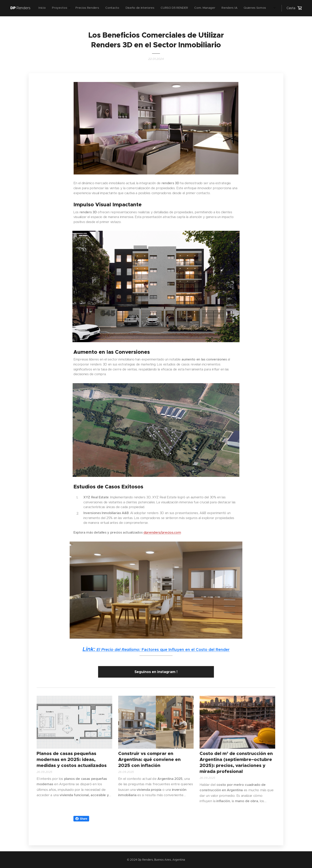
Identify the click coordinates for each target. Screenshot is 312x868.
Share (81, 819)
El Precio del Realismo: (112, 650)
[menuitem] (208, 8)
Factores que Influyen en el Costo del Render (185, 650)
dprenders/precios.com (162, 532)
